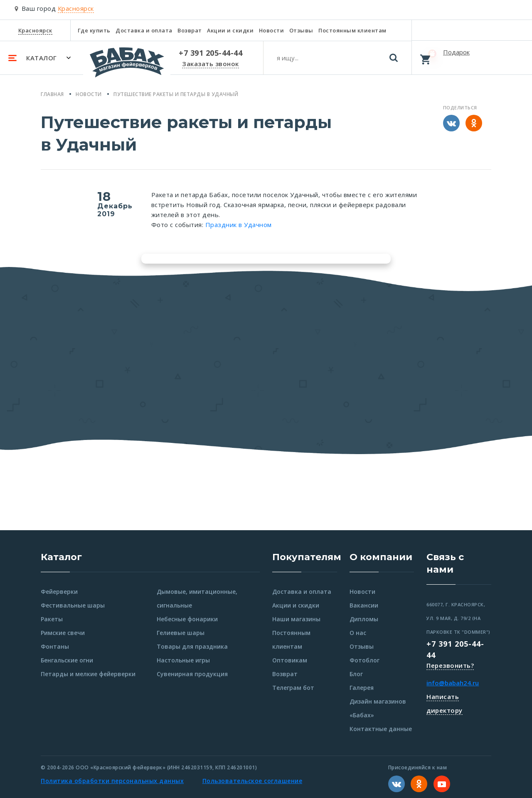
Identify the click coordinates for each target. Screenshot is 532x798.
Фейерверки (59, 592)
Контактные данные (381, 729)
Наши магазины (296, 619)
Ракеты (52, 619)
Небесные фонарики (187, 619)
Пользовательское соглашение (252, 781)
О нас (358, 633)
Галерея (362, 688)
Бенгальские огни (67, 660)
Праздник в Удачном (239, 225)
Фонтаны (55, 646)
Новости (272, 30)
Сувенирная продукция (192, 674)
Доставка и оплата (144, 30)
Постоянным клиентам (352, 30)
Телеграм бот (293, 688)
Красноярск (35, 30)
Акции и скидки (230, 30)
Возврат (190, 30)
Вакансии (364, 605)
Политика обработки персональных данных (112, 781)
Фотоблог (365, 660)
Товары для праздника (192, 646)
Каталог (61, 557)
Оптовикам (290, 660)
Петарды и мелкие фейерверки (88, 674)
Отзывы (301, 30)
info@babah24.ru (453, 683)
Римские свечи (63, 633)
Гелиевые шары (181, 633)
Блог (356, 674)
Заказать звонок (211, 64)
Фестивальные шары (73, 605)
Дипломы (364, 619)
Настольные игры (183, 660)
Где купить (94, 30)
